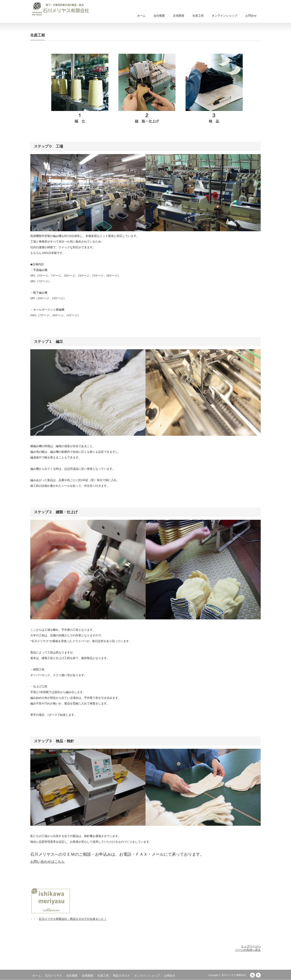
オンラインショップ (225, 16)
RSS (252, 975)
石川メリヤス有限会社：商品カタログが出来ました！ (73, 919)
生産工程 (198, 16)
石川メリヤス (54, 976)
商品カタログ (121, 976)
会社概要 (159, 16)
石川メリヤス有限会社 (234, 975)
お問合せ (251, 16)
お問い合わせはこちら (47, 862)
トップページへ (251, 946)
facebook (258, 975)
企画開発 (179, 16)
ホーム (141, 16)
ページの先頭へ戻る (248, 950)
